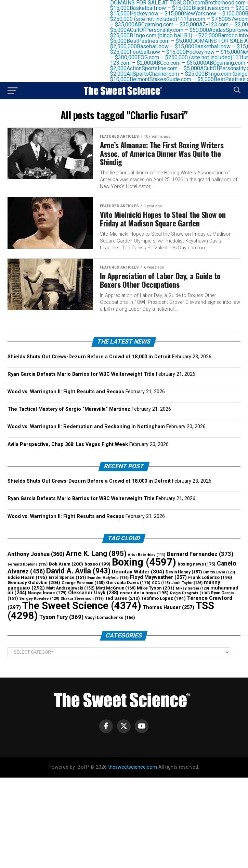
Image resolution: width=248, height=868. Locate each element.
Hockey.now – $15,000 (160, 14)
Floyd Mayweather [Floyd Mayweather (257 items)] (158, 577)
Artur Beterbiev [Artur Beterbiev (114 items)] (147, 555)
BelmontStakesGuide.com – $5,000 (175, 79)
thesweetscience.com (133, 767)
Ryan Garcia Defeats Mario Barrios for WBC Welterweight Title (81, 374)
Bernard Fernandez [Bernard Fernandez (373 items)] (200, 554)
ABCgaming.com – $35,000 (170, 24)
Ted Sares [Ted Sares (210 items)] (122, 598)
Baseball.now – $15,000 (169, 46)
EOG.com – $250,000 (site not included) (188, 57)
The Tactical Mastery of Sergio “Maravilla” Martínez (69, 409)
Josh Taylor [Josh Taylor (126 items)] (187, 583)
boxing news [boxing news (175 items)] (197, 564)
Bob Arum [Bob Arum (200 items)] (66, 564)
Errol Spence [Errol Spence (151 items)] (67, 578)
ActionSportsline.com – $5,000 (167, 68)
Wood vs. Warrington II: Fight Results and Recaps (66, 392)
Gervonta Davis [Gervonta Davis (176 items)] (128, 582)
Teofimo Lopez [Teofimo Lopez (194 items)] (164, 598)
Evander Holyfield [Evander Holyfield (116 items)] (108, 578)
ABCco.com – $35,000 (183, 63)
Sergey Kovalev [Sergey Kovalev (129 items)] (39, 599)
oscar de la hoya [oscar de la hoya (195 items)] (144, 593)
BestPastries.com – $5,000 (163, 41)
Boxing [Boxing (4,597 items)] (144, 562)
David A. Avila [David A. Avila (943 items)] (78, 571)
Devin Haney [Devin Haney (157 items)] (184, 572)
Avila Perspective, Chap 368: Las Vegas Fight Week (68, 444)
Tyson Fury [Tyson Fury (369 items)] (61, 617)
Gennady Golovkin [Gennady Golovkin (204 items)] (34, 582)
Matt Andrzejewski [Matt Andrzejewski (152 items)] (70, 588)
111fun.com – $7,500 (206, 19)
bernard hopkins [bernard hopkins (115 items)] (28, 564)
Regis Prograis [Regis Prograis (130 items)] (190, 593)
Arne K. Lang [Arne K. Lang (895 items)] (96, 553)
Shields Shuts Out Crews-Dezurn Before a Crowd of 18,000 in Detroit (89, 357)
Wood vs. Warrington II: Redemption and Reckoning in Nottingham (86, 427)
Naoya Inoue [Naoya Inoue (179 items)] (47, 593)
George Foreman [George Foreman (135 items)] (83, 583)
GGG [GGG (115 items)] (161, 583)
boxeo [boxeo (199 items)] (97, 564)
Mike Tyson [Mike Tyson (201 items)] (156, 588)
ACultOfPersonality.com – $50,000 (171, 30)
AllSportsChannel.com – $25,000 (169, 74)
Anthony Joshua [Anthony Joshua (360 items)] (36, 554)
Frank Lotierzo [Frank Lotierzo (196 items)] (210, 577)
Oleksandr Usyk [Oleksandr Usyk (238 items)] (93, 593)
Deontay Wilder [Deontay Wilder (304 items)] (138, 572)
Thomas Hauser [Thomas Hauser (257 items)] (168, 607)
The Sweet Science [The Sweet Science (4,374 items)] (82, 606)
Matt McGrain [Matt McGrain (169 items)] (116, 588)
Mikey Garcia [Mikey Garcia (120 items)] (192, 588)
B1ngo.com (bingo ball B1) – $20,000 (177, 35)
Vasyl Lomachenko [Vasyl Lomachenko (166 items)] (110, 617)
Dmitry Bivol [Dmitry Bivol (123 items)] (219, 572)
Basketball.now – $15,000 (164, 8)
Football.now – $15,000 (161, 52)
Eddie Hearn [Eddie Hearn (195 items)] (27, 577)
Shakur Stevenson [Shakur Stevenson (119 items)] (82, 599)
